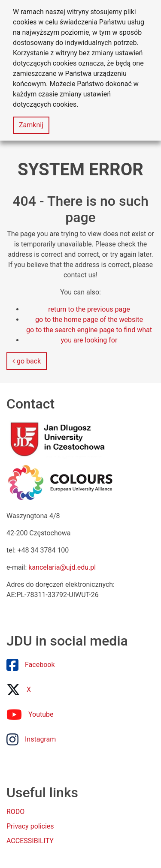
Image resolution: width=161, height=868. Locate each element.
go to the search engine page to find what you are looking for (89, 335)
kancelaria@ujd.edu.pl (62, 567)
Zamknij (31, 125)
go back (27, 361)
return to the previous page (89, 309)
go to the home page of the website (89, 320)
